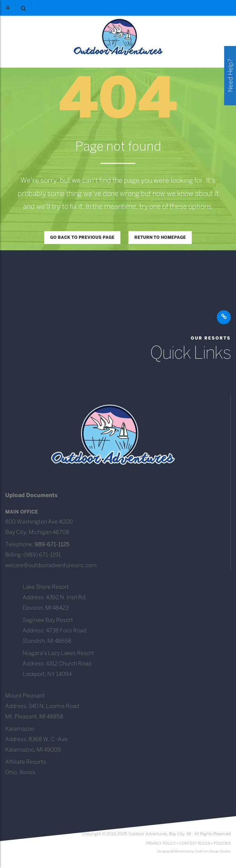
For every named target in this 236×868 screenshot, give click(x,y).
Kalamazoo (20, 729)
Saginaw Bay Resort (48, 620)
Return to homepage (160, 238)
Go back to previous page (82, 238)
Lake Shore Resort (46, 587)
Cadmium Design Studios (213, 851)
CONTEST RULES (195, 844)
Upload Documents (32, 496)
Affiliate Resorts (26, 762)
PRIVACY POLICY (161, 844)
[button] (23, 8)
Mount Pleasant (25, 696)
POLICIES (222, 844)
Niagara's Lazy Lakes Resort (58, 653)
